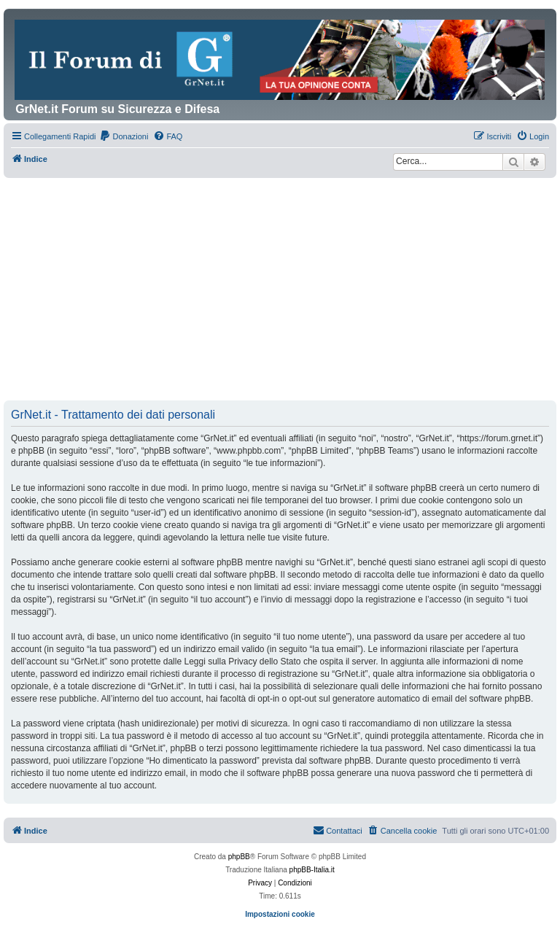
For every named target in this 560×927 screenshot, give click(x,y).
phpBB (239, 857)
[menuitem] (124, 136)
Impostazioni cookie (280, 914)
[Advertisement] (280, 291)
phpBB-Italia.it (312, 870)
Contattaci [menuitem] (338, 830)
